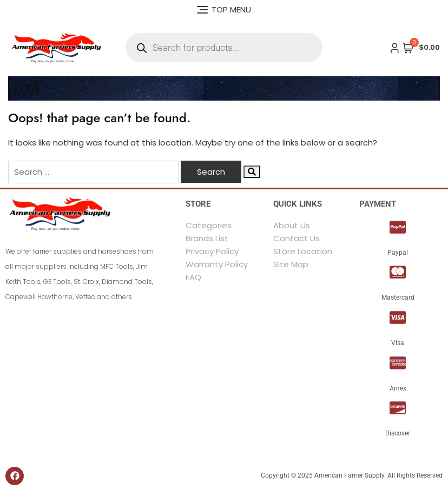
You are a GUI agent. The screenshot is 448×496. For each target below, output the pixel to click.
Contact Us (297, 238)
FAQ (193, 277)
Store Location (303, 251)
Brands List (207, 238)
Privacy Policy (212, 251)
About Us (292, 225)
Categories (209, 225)
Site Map (291, 264)
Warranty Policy (217, 264)
